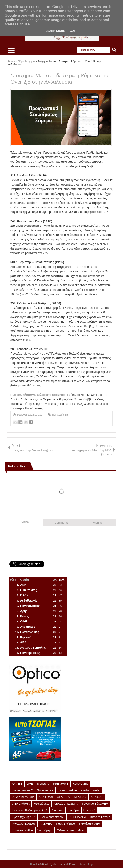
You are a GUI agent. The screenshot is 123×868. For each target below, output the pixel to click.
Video (25, 522)
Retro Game (80, 784)
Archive (98, 523)
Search (114, 50)
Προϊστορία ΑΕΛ (23, 830)
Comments (61, 523)
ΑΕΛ (32, 864)
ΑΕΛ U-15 (63, 797)
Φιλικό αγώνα (65, 830)
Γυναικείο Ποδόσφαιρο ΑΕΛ (30, 810)
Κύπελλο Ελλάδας (24, 824)
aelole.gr (88, 864)
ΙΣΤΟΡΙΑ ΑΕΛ (77, 817)
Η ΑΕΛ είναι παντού (52, 817)
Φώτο (82, 830)
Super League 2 (23, 790)
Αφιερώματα (42, 804)
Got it (74, 31)
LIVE (30, 784)
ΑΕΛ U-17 (80, 797)
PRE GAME (61, 784)
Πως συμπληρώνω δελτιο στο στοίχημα (38, 395)
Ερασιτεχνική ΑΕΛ (24, 817)
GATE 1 (17, 784)
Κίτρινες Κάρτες (100, 817)
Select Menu (11, 50)
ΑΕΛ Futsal (46, 797)
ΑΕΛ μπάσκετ (21, 804)
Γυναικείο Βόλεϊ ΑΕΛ (95, 804)
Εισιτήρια (73, 810)
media (85, 790)
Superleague (45, 790)
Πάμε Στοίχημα (60, 415)
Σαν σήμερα (45, 830)
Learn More (55, 31)
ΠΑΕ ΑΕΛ (46, 824)
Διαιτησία (57, 810)
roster (97, 790)
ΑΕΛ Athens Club (23, 797)
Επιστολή (89, 810)
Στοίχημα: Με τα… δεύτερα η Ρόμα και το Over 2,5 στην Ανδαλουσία (59, 78)
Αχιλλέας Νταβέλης (66, 804)
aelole (73, 790)
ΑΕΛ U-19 (97, 797)
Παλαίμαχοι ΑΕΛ (90, 824)
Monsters (43, 784)
